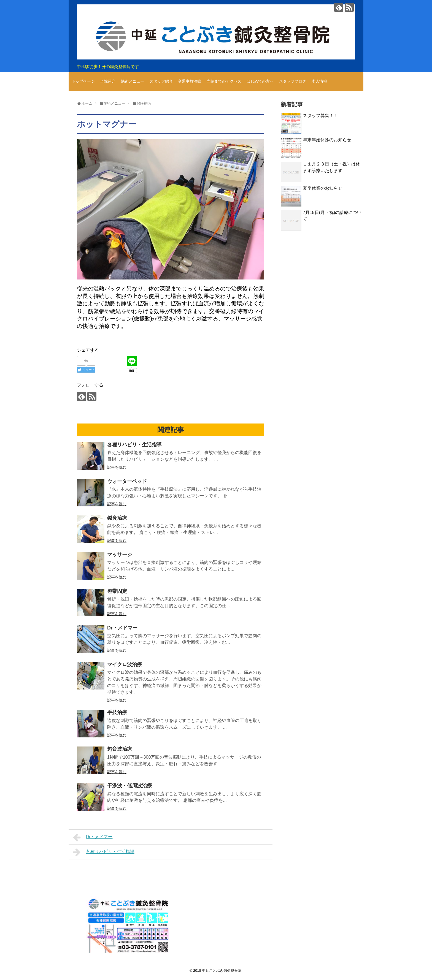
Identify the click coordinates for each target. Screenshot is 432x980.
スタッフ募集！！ (320, 116)
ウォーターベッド (127, 481)
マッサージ (120, 555)
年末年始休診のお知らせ (327, 140)
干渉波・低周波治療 (129, 786)
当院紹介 (108, 81)
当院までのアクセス (224, 81)
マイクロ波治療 (125, 664)
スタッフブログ (293, 81)
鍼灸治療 (117, 518)
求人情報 (319, 81)
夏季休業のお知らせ (323, 188)
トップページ (83, 81)
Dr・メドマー (122, 628)
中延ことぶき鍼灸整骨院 (222, 971)
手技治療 (117, 712)
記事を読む (117, 467)
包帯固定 (117, 591)
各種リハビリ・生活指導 (134, 445)
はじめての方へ (260, 81)
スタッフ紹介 (161, 81)
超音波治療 (120, 749)
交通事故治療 (190, 81)
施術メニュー (133, 81)
